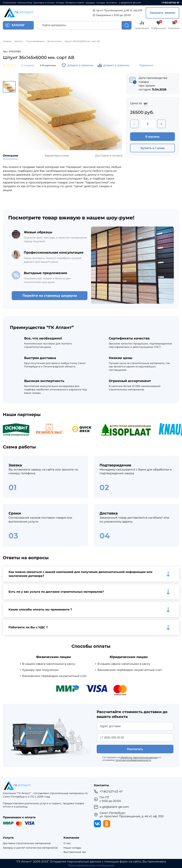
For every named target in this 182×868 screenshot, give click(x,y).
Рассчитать (135, 749)
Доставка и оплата (44, 3)
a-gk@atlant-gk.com (130, 3)
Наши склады (72, 848)
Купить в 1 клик (153, 148)
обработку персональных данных (139, 757)
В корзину (152, 137)
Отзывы (60, 3)
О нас (67, 843)
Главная (7, 41)
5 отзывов (28, 65)
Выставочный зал (75, 852)
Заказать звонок (162, 13)
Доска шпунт (55, 41)
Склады (101, 3)
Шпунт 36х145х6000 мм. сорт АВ (82, 41)
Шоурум (90, 3)
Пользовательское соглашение (91, 865)
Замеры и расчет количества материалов (30, 848)
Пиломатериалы (35, 41)
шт (146, 103)
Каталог (19, 41)
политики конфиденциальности (133, 760)
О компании (10, 3)
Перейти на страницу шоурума (50, 296)
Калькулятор (25, 3)
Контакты (112, 3)
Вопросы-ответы (75, 3)
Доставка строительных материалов (27, 843)
